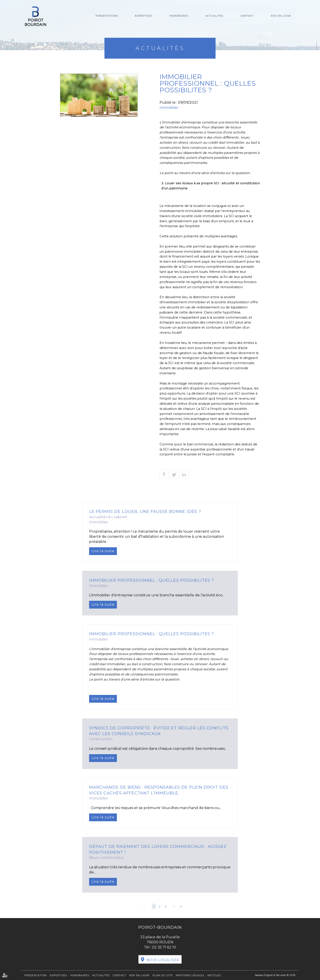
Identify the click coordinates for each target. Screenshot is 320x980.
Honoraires (179, 16)
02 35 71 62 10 (164, 947)
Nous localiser (163, 960)
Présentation (107, 16)
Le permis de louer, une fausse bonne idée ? (145, 512)
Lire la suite (103, 551)
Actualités (214, 16)
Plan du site (163, 975)
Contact (247, 16)
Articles (214, 975)
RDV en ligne (281, 16)
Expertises (144, 16)
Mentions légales (190, 975)
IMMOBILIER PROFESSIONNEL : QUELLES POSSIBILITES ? (152, 580)
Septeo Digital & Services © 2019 (275, 975)
